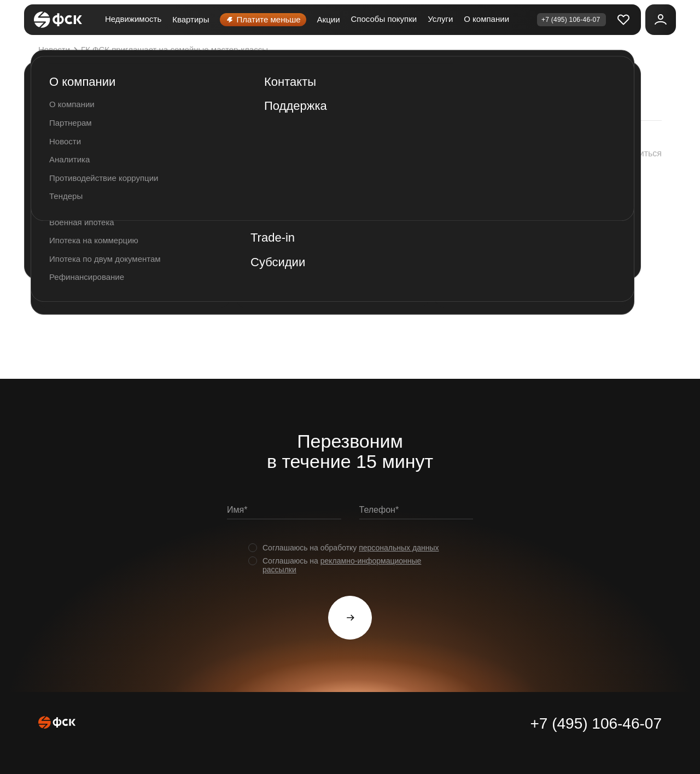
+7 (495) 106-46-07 (596, 723)
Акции (329, 19)
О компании (486, 19)
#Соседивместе (185, 304)
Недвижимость (133, 19)
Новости (59, 50)
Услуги (440, 19)
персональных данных (399, 548)
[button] (628, 154)
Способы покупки (384, 19)
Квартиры (191, 19)
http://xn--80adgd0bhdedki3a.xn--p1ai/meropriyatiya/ (414, 277)
